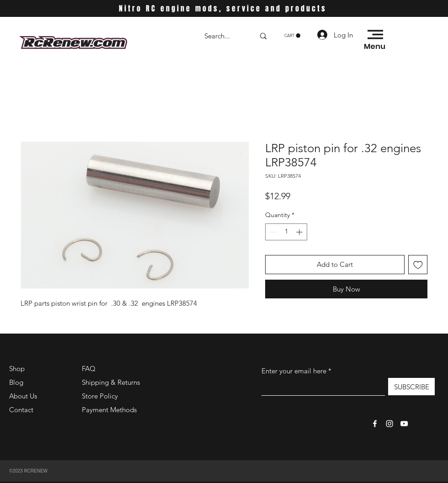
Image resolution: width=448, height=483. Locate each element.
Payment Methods (110, 410)
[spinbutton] (286, 232)
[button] (292, 36)
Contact (21, 410)
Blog (16, 382)
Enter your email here (294, 371)
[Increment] (300, 232)
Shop (17, 369)
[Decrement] (272, 232)
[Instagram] (389, 424)
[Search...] (223, 36)
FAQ (89, 369)
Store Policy (100, 396)
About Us (23, 396)
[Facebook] (375, 424)
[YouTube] (404, 424)
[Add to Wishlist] (418, 265)
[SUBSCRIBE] (411, 387)
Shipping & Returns (111, 382)
